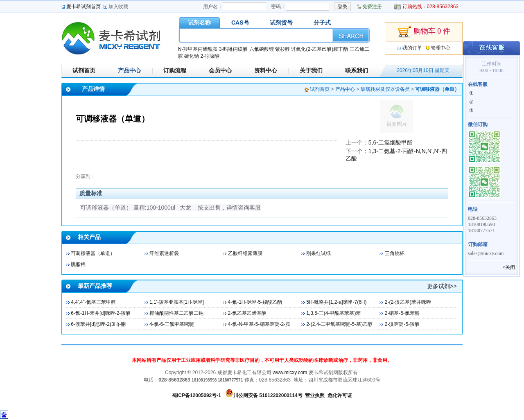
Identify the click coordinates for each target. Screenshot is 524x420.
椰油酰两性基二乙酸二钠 (176, 313)
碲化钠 (192, 56)
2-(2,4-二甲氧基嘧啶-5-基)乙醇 (339, 324)
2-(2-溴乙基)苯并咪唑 (408, 302)
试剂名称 (199, 23)
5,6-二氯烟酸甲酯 (391, 142)
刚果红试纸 (318, 253)
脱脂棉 (78, 264)
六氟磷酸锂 (262, 49)
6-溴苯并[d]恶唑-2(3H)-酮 (98, 324)
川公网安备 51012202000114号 (268, 395)
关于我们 (311, 70)
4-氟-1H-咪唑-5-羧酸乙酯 (255, 302)
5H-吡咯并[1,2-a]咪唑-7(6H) (336, 302)
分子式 (322, 23)
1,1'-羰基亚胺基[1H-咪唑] (177, 302)
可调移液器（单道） (93, 253)
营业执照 (315, 395)
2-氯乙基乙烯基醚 (247, 313)
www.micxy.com (290, 373)
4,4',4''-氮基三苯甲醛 (93, 302)
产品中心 (129, 70)
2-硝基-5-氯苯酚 (402, 313)
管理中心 (440, 48)
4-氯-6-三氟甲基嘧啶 (172, 324)
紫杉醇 (282, 49)
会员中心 (220, 70)
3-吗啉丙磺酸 (234, 49)
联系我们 (357, 70)
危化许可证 (340, 395)
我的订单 (412, 48)
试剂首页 (84, 70)
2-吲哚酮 (210, 56)
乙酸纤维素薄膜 (245, 253)
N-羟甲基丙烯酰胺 (198, 49)
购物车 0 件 (424, 32)
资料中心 (266, 70)
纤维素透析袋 (164, 253)
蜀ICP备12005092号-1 (196, 395)
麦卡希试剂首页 (84, 7)
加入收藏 (118, 7)
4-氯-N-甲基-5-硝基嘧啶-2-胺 (259, 324)
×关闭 (509, 267)
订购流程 (175, 70)
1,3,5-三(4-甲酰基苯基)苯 (333, 313)
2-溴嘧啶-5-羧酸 (402, 324)
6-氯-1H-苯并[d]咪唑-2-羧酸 (101, 313)
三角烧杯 (395, 253)
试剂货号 (281, 23)
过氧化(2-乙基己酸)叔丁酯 (320, 49)
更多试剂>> (442, 286)
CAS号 (240, 23)
